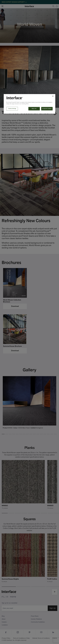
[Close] (53, 96)
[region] (29, 104)
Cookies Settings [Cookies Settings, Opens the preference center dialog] (12, 109)
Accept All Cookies (47, 109)
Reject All (34, 109)
